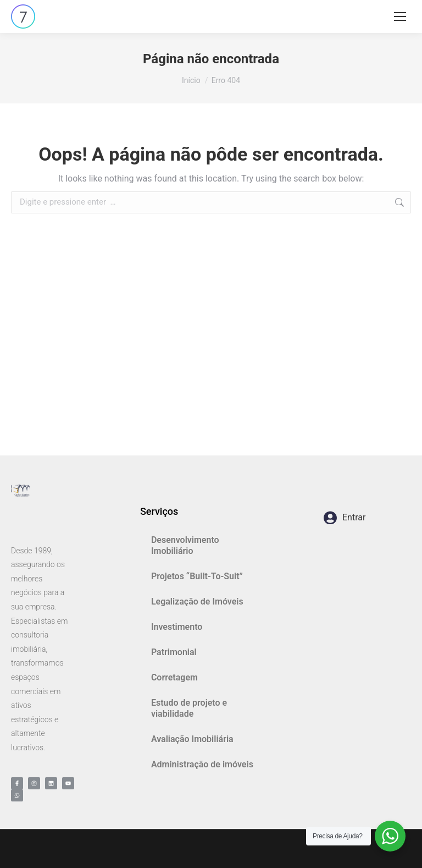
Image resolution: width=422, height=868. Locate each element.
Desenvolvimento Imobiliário (185, 545)
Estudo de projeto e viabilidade (189, 708)
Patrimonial (174, 652)
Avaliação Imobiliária (192, 739)
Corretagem (174, 677)
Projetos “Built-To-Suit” (197, 576)
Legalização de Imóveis (197, 601)
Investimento (177, 627)
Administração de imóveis (202, 764)
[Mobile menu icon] (400, 17)
